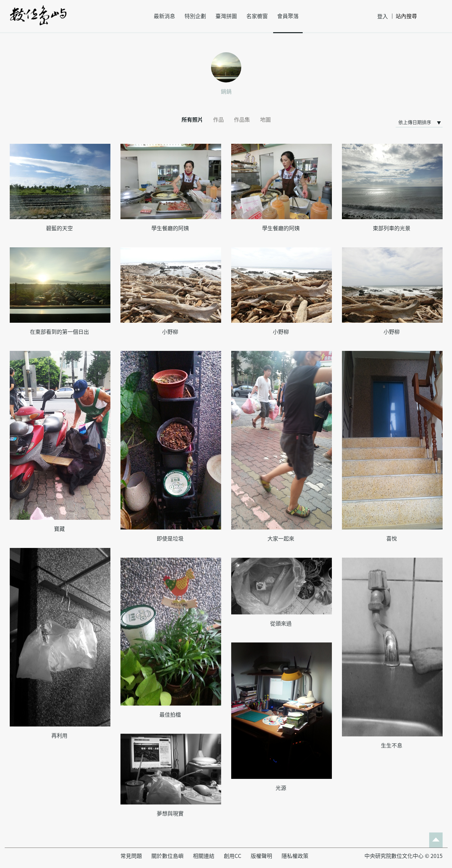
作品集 (242, 120)
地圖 (265, 120)
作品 (218, 120)
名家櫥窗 (257, 16)
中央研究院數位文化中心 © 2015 (404, 856)
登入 (383, 16)
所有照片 (192, 120)
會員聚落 (288, 16)
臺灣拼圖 (226, 16)
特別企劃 (195, 16)
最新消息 (164, 16)
